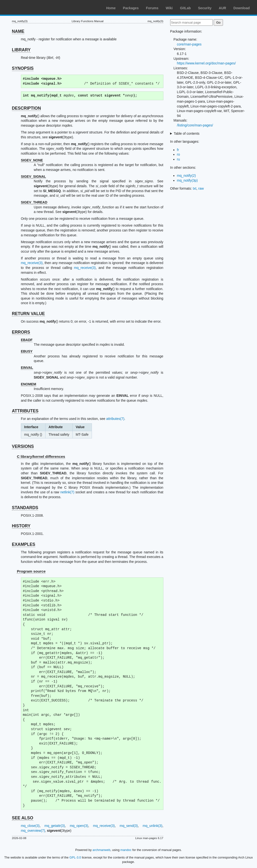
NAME (18, 31)
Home (111, 8)
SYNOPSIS (23, 68)
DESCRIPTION (27, 108)
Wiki (169, 8)
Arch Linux (27, 7)
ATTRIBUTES (25, 411)
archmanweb (102, 850)
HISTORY (21, 526)
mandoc (126, 850)
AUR (222, 8)
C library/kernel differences (41, 456)
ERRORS (21, 332)
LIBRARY (21, 50)
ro (178, 154)
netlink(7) (67, 492)
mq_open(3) (79, 826)
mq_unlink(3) (153, 826)
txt (195, 188)
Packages (131, 8)
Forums (152, 8)
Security (205, 8)
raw (201, 188)
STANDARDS (25, 508)
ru (178, 159)
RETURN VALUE (28, 314)
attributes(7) (115, 419)
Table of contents (186, 133)
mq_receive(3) (32, 263)
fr (178, 150)
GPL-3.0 (75, 857)
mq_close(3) (30, 826)
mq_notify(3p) (187, 180)
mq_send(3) (129, 826)
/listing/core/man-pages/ (195, 125)
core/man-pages (189, 44)
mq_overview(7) (33, 831)
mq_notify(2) (186, 176)
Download (242, 8)
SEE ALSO (23, 818)
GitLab (185, 8)
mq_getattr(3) (55, 826)
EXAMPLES (24, 544)
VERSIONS (23, 446)
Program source (31, 571)
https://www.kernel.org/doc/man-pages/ (206, 63)
